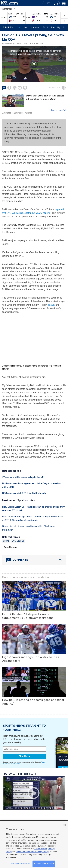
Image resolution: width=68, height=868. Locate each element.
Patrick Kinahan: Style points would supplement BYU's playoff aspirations (28, 616)
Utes (52, 27)
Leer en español (59, 110)
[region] (34, 845)
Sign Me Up (25, 756)
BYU (45, 27)
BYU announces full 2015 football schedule (24, 493)
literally (51, 305)
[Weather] (46, 3)
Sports (6, 541)
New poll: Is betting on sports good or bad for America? (33, 702)
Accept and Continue (44, 864)
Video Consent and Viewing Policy (32, 852)
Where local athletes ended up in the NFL (23, 477)
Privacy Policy (15, 764)
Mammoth (36, 27)
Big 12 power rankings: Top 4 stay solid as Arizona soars (31, 659)
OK (65, 825)
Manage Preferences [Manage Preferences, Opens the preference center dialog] (20, 864)
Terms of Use (41, 849)
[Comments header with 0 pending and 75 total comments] (34, 560)
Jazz (26, 27)
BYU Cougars (18, 541)
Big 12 (61, 27)
